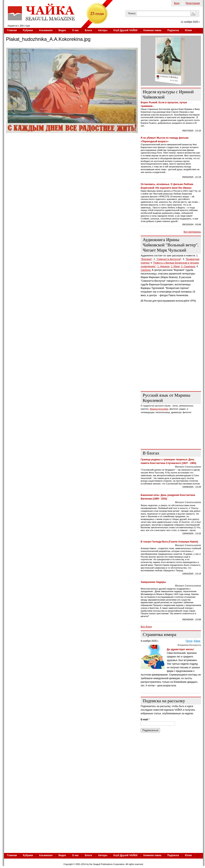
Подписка (173, 30)
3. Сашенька (188, 266)
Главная (12, 30)
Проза (189, 641)
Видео (62, 30)
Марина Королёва (159, 409)
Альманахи (46, 30)
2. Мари (175, 266)
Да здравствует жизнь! (180, 649)
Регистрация (193, 3)
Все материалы (192, 232)
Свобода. (146, 270)
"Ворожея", (147, 259)
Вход (177, 3)
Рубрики (28, 30)
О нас (75, 30)
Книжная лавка (152, 30)
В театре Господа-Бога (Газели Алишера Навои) (169, 542)
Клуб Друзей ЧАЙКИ (125, 30)
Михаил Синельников (188, 467)
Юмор (197, 641)
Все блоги (146, 627)
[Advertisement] (104, 822)
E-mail (145, 720)
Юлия (188, 30)
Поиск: (132, 13)
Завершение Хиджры (153, 582)
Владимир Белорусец (189, 645)
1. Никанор (163, 266)
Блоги (88, 30)
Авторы (103, 30)
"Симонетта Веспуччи (168, 259)
